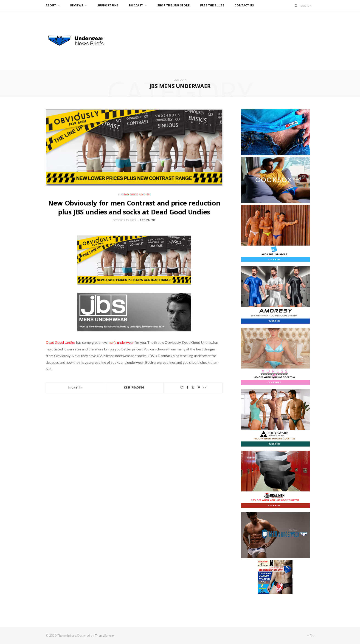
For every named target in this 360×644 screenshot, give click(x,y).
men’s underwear (121, 342)
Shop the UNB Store (174, 5)
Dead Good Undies (136, 194)
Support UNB (108, 5)
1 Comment (148, 220)
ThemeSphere (104, 636)
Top (311, 635)
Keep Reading (134, 387)
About (51, 5)
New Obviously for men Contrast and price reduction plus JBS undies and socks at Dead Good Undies (134, 207)
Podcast (136, 5)
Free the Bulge (212, 5)
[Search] (296, 6)
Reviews (77, 5)
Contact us (244, 5)
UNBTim (77, 387)
